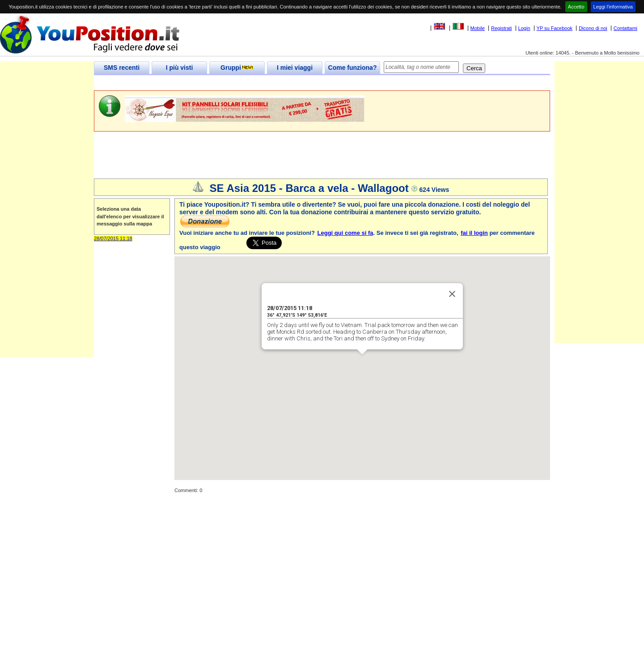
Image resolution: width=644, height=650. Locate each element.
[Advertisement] (257, 83)
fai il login (474, 233)
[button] (362, 363)
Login (524, 28)
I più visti (180, 68)
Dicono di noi (593, 28)
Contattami (625, 28)
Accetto (576, 7)
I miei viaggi (295, 68)
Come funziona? (353, 68)
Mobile (478, 28)
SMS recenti (122, 68)
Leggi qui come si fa (345, 233)
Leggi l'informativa (613, 7)
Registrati (501, 28)
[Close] (452, 294)
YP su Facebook (555, 28)
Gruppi (237, 68)
